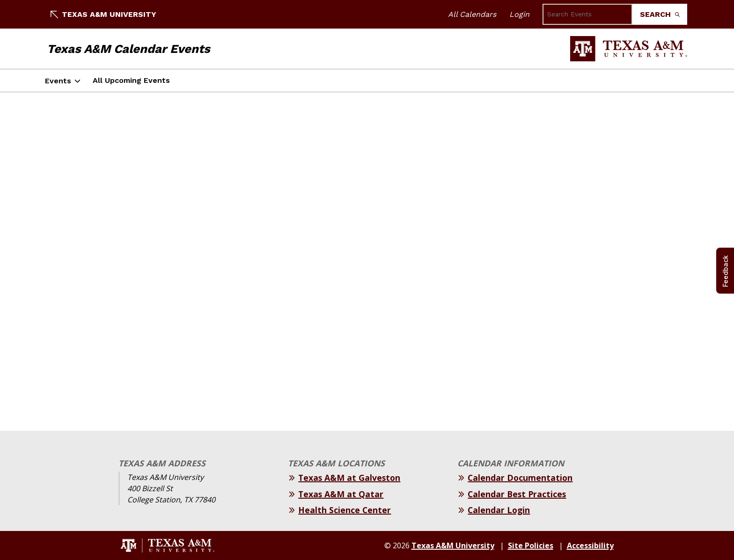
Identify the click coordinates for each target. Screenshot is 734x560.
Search (660, 14)
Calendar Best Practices (517, 494)
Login (519, 14)
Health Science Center (345, 510)
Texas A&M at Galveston (349, 478)
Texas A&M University (103, 14)
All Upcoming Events (131, 80)
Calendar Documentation (520, 478)
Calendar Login (499, 510)
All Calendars (472, 14)
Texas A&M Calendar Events (128, 49)
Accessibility (590, 545)
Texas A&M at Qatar (341, 494)
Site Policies (531, 545)
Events (58, 81)
